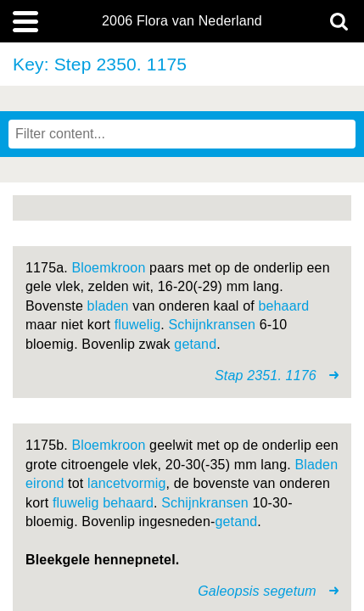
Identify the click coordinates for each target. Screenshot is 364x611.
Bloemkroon (109, 268)
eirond (45, 483)
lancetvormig (127, 483)
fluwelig (138, 325)
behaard (283, 306)
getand (195, 344)
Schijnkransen (213, 325)
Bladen (316, 465)
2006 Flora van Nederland (182, 21)
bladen (108, 306)
